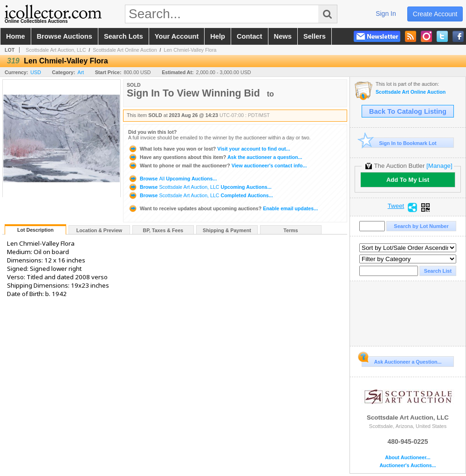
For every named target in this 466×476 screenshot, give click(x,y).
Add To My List (408, 180)
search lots (123, 36)
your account (177, 36)
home (16, 36)
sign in (386, 14)
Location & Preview (99, 230)
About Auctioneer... (408, 458)
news (283, 36)
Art (81, 72)
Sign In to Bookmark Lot (399, 143)
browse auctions (65, 36)
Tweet (396, 206)
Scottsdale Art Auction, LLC (56, 50)
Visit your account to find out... (209, 149)
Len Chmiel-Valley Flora (190, 50)
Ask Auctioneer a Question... (401, 360)
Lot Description (35, 230)
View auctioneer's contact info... (217, 166)
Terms (291, 230)
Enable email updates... (223, 208)
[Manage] (439, 166)
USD (36, 72)
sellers (315, 36)
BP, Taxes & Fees (163, 230)
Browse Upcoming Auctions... (172, 179)
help (218, 36)
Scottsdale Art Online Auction (125, 50)
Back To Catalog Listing (408, 111)
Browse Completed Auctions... (201, 195)
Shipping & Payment (227, 230)
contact (250, 36)
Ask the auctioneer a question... (215, 157)
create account (435, 14)
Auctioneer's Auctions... (408, 466)
